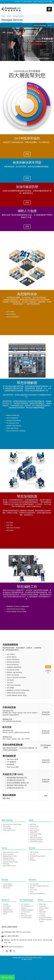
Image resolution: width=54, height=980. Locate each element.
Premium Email (34, 826)
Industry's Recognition (27, 910)
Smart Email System (36, 834)
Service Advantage (40, 25)
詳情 (27, 154)
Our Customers (25, 904)
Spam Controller (35, 830)
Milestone (24, 914)
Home (3, 16)
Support (35, 2)
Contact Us (18, 2)
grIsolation (33, 860)
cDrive (32, 892)
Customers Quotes (26, 918)
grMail (32, 858)
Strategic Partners (8, 912)
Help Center (42, 912)
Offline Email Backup (36, 838)
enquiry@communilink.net (16, 947)
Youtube (7, 951)
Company (6, 904)
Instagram (11, 951)
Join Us (5, 914)
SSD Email (33, 824)
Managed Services (8, 858)
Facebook (3, 951)
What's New (42, 904)
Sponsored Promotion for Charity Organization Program (46, 920)
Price (50, 25)
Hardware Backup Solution (10, 862)
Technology (6, 908)
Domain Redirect (8, 886)
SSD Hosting (7, 826)
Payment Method (27, 2)
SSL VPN (33, 854)
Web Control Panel (26, 916)
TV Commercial (25, 912)
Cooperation (42, 906)
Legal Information (8, 910)
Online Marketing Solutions (38, 894)
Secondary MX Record (36, 840)
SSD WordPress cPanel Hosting (12, 824)
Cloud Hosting (7, 828)
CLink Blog (42, 916)
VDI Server (6, 864)
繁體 (51, 2)
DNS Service (7, 888)
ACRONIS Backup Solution (38, 856)
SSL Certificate (34, 852)
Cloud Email (33, 828)
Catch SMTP (34, 836)
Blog (14, 951)
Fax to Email (34, 890)
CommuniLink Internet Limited (33, 958)
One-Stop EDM (34, 884)
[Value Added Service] (9, 830)
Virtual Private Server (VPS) (11, 852)
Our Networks (7, 906)
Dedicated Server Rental (10, 856)
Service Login (43, 2)
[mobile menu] (49, 9)
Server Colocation (8, 854)
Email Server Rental (9, 860)
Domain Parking (7, 884)
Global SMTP (34, 832)
